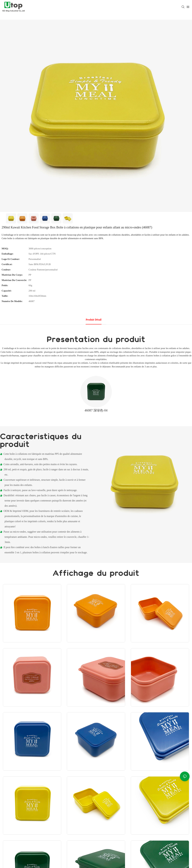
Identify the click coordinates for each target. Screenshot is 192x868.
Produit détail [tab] (93, 320)
